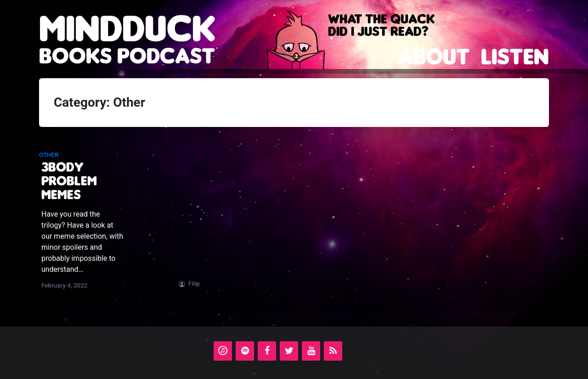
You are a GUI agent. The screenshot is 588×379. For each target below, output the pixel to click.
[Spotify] (245, 351)
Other (49, 155)
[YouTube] (311, 351)
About (434, 57)
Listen (515, 57)
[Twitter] (289, 351)
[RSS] (333, 351)
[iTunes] (223, 351)
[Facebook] (267, 351)
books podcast (127, 45)
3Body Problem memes (69, 181)
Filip (194, 283)
